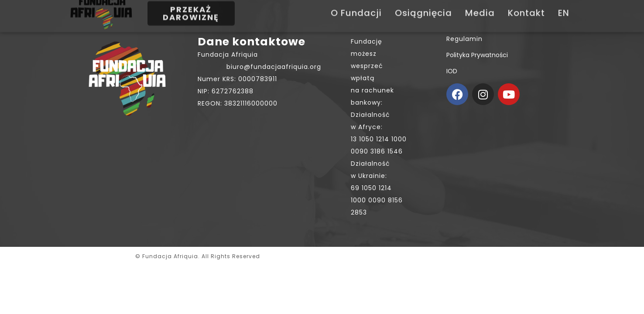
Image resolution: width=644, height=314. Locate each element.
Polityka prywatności (477, 55)
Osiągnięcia (423, 7)
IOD (452, 71)
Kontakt (526, 7)
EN (564, 7)
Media (480, 7)
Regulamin (464, 39)
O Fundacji (356, 7)
